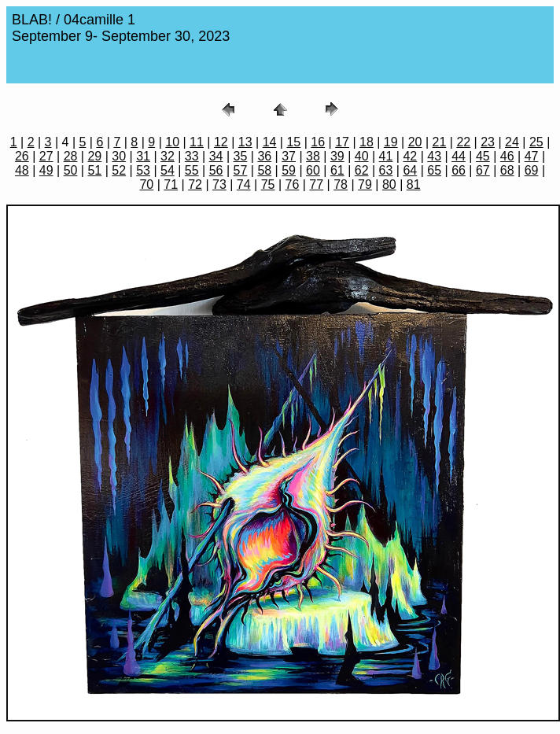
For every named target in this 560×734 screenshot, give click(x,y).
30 (119, 156)
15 (293, 142)
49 (46, 170)
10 (172, 142)
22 (463, 142)
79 (365, 184)
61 (337, 170)
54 (168, 170)
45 (483, 156)
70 (146, 184)
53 (143, 170)
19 (391, 142)
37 (289, 156)
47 (532, 156)
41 (386, 156)
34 (216, 156)
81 (414, 184)
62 (362, 170)
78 (341, 184)
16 (318, 142)
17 (342, 142)
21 (440, 142)
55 (192, 170)
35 (241, 156)
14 (270, 142)
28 (71, 156)
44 (459, 156)
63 (386, 170)
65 (434, 170)
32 (168, 156)
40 (362, 156)
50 (71, 170)
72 (195, 184)
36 (264, 156)
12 (221, 142)
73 (219, 184)
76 (293, 184)
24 (512, 142)
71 (171, 184)
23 (488, 142)
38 (313, 156)
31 (143, 156)
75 (268, 184)
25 (536, 142)
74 (244, 184)
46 (507, 156)
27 (46, 156)
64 (410, 170)
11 (197, 142)
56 (216, 170)
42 (410, 156)
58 (264, 170)
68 (507, 170)
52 (119, 170)
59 (289, 170)
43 (434, 156)
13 (245, 142)
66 (459, 170)
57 (241, 170)
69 (532, 170)
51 (94, 170)
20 (415, 142)
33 (192, 156)
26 (22, 156)
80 (389, 184)
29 (94, 156)
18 (367, 142)
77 (316, 184)
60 (313, 170)
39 (337, 156)
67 (483, 170)
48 (22, 170)
